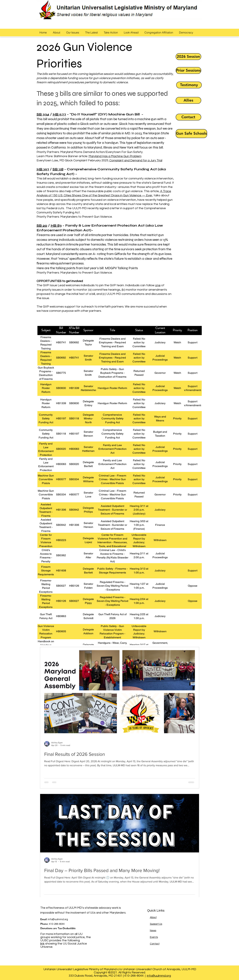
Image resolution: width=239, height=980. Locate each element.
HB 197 (43, 169)
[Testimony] (189, 85)
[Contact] (188, 117)
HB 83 (56, 225)
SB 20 (42, 225)
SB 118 (58, 169)
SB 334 (43, 114)
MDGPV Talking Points (121, 268)
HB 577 (59, 114)
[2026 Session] (188, 57)
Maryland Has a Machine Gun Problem (115, 156)
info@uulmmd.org (58, 919)
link (42, 944)
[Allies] (188, 100)
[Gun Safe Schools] (191, 134)
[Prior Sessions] (188, 70)
